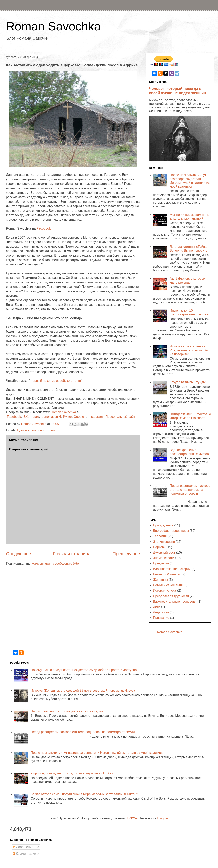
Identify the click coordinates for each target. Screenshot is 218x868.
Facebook (44, 228)
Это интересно (164, 542)
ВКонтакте (31, 417)
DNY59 (132, 818)
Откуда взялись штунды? (188, 382)
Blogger (163, 818)
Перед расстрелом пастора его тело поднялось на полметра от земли (190, 489)
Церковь (159, 547)
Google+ (80, 417)
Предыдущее (126, 554)
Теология (160, 536)
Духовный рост (164, 552)
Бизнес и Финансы (167, 574)
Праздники (161, 563)
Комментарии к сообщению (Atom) (57, 563)
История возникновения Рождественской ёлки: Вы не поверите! (189, 350)
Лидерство (161, 612)
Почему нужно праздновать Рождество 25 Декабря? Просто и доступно (84, 670)
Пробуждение (163, 525)
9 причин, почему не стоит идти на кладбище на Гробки (72, 773)
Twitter (67, 417)
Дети (156, 607)
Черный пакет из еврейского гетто (56, 381)
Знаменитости (163, 558)
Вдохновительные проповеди (175, 601)
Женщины (160, 580)
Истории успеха (165, 590)
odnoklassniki (51, 417)
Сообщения (23, 847)
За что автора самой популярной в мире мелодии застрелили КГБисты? (84, 794)
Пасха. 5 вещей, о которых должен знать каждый (67, 711)
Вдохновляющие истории (36, 430)
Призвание (161, 618)
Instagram (95, 417)
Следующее (18, 554)
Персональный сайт (120, 417)
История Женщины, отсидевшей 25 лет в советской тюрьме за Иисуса (83, 690)
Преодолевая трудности (171, 596)
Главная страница (72, 554)
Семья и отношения (168, 585)
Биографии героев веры (171, 531)
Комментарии (24, 854)
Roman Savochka (53, 26)
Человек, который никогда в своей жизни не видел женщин (177, 91)
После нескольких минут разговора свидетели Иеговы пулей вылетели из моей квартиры (97, 753)
